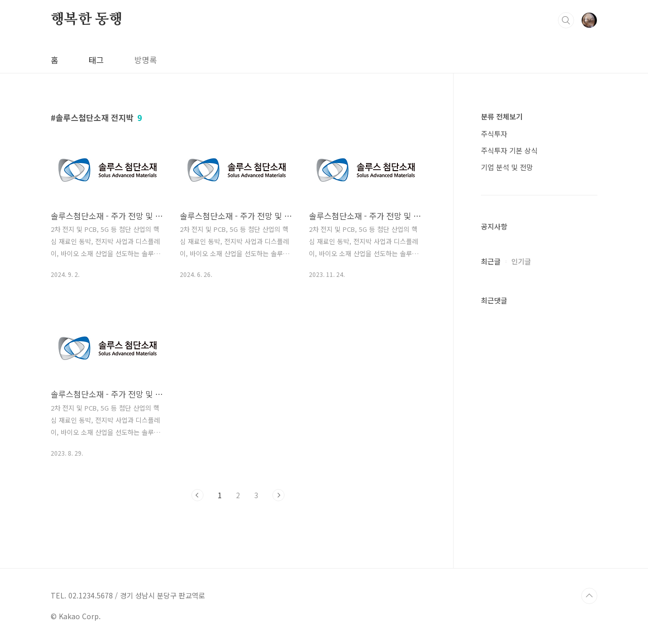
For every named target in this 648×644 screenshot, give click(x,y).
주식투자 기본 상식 (509, 150)
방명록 (146, 60)
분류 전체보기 (502, 116)
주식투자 (494, 134)
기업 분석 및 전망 (507, 167)
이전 (197, 495)
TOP (589, 596)
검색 (566, 20)
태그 (96, 60)
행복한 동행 (87, 20)
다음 (278, 495)
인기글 (521, 261)
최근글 (491, 261)
